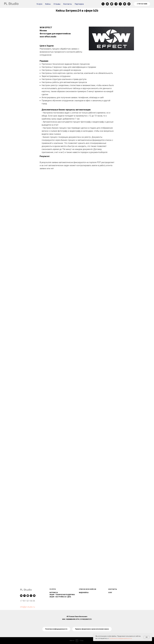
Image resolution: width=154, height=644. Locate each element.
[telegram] (116, 4)
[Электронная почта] (107, 4)
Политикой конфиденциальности (121, 638)
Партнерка (79, 4)
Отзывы (57, 4)
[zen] (34, 596)
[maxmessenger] (129, 4)
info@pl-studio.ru (27, 607)
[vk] (120, 4)
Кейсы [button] (48, 4)
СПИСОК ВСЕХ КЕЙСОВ (88, 589)
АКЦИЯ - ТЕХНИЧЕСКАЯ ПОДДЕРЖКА (62, 595)
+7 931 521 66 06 (27, 601)
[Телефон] (103, 4)
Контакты (68, 4)
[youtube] (125, 4)
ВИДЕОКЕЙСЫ (84, 593)
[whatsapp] (112, 4)
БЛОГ (110, 593)
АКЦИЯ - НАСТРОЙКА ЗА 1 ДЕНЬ (60, 597)
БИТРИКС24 (54, 593)
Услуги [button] (39, 4)
